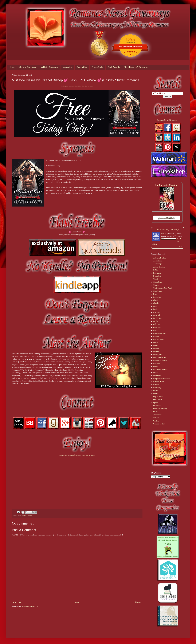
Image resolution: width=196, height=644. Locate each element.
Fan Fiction (157, 318)
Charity (156, 279)
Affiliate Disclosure (50, 67)
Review (156, 385)
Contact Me (82, 67)
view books (179, 247)
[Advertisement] (77, 480)
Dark (155, 294)
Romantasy (157, 388)
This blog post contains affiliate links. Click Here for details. (77, 86)
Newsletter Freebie (160, 360)
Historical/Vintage (160, 333)
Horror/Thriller (159, 339)
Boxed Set (157, 276)
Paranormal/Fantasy (160, 370)
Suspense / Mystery (160, 409)
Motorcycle (157, 354)
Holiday (156, 336)
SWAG (156, 412)
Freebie (24, 516)
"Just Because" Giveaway (136, 67)
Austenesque (158, 264)
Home (12, 67)
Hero (155, 330)
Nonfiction (157, 363)
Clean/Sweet (158, 282)
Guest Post (157, 327)
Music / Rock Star (160, 357)
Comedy (156, 285)
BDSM (156, 270)
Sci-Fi (155, 391)
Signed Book (158, 397)
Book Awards (114, 67)
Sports (156, 403)
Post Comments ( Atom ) (30, 607)
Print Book (157, 376)
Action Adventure (160, 258)
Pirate (155, 372)
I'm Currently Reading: (167, 185)
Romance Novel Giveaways (167, 120)
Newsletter (67, 67)
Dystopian (157, 297)
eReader (156, 303)
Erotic (155, 306)
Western (156, 421)
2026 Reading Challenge (168, 229)
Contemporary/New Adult (163, 288)
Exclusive (157, 312)
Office (156, 367)
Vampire (156, 418)
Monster (156, 351)
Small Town (158, 400)
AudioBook (157, 261)
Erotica (156, 309)
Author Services (159, 267)
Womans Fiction (159, 424)
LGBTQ (156, 342)
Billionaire (157, 273)
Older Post (138, 602)
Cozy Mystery (158, 291)
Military (156, 348)
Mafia (155, 345)
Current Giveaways (28, 67)
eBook (156, 300)
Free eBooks (97, 67)
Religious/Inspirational (161, 379)
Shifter (30, 516)
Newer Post (17, 602)
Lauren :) (165, 233)
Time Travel (158, 415)
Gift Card (157, 324)
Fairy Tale (157, 315)
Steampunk (157, 406)
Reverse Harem (159, 382)
